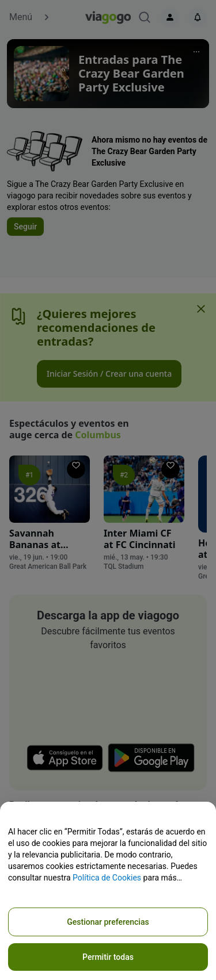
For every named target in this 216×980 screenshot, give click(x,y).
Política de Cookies (107, 878)
